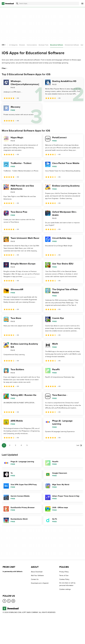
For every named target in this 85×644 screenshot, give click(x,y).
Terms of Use (64, 575)
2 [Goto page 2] (10, 445)
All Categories (13, 45)
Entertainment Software (72, 45)
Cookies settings (65, 589)
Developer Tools (43, 45)
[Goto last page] (79, 445)
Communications (32, 45)
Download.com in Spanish (40, 583)
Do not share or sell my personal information (67, 584)
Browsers (22, 45)
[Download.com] (8, 4)
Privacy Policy (64, 572)
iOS (4, 45)
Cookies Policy (64, 579)
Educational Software (57, 45)
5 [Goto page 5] (27, 445)
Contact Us (35, 579)
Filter (5, 68)
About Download (37, 572)
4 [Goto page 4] (21, 445)
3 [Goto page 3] (15, 445)
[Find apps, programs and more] (47, 4)
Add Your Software (37, 575)
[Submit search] (17, 4)
